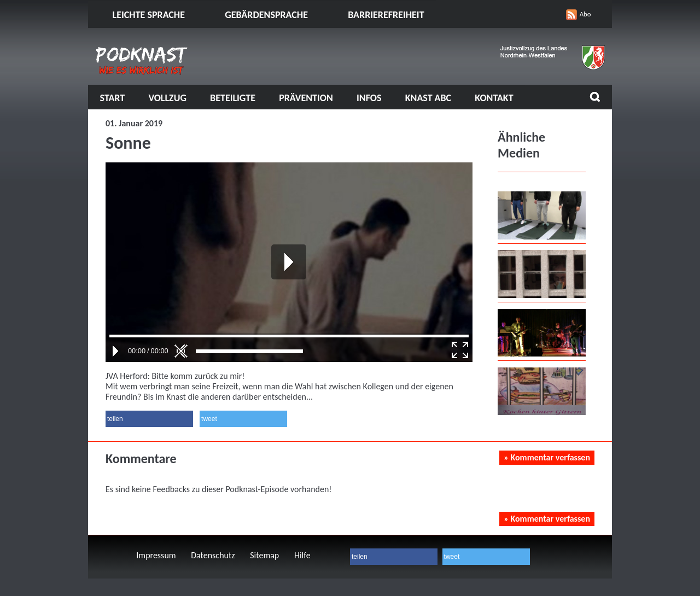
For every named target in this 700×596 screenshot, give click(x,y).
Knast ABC (428, 98)
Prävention (306, 98)
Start (113, 98)
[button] (149, 419)
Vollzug (167, 98)
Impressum (156, 555)
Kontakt (494, 98)
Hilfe (302, 555)
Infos (369, 98)
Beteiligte (233, 98)
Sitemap (264, 555)
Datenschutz (213, 555)
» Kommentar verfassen (547, 457)
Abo (585, 14)
